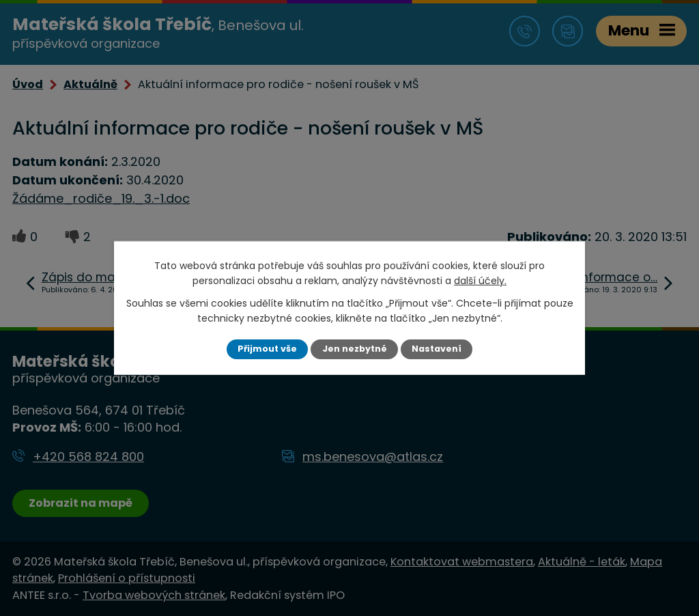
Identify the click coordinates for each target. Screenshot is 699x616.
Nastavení (437, 349)
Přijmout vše (267, 349)
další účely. (480, 281)
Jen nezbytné (355, 349)
